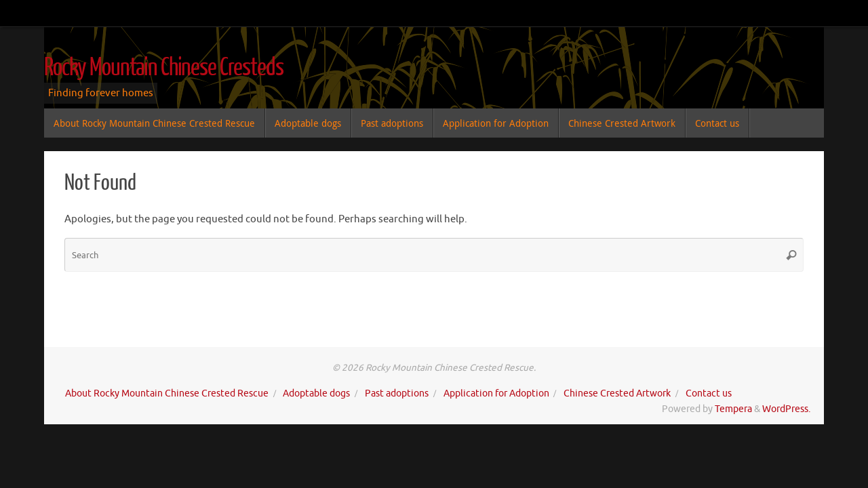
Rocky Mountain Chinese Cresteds (164, 68)
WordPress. (786, 409)
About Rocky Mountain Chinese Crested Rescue (167, 393)
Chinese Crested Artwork (617, 393)
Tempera (733, 409)
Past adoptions (397, 393)
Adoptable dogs (316, 393)
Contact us (709, 393)
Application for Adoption (496, 393)
